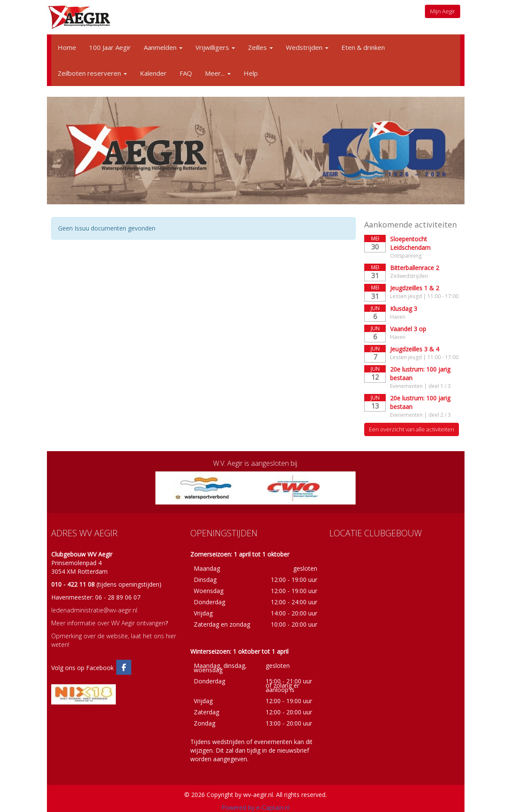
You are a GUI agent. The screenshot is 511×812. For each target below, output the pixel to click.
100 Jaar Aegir (110, 47)
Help (251, 73)
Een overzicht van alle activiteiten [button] (412, 429)
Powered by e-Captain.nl (255, 807)
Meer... (218, 73)
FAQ (186, 73)
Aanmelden (163, 47)
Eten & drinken (363, 47)
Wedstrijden (307, 47)
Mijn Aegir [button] (443, 11)
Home (67, 47)
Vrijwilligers (215, 47)
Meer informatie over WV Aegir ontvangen (108, 623)
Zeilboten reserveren (92, 73)
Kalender (153, 73)
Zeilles (260, 47)
